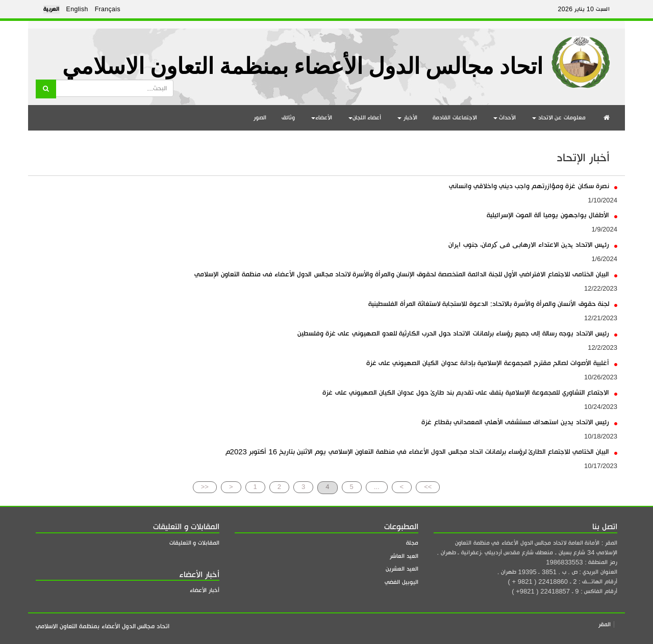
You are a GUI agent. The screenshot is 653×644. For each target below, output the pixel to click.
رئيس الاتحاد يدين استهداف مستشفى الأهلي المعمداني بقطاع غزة (519, 422)
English (77, 9)
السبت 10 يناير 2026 (584, 9)
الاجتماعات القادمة (455, 118)
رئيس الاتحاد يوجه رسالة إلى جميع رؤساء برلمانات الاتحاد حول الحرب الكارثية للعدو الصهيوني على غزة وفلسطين (457, 333)
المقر (605, 624)
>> (428, 487)
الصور (260, 118)
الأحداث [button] (505, 118)
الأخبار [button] (407, 118)
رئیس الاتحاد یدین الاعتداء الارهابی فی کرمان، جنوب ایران (533, 244)
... (377, 487)
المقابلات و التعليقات (194, 543)
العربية (52, 9)
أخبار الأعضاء (205, 590)
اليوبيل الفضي (401, 582)
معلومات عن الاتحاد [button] (559, 118)
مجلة (412, 543)
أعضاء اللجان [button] (365, 118)
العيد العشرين (402, 569)
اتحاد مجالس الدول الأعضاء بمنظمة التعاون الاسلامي (303, 67)
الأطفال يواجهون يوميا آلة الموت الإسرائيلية (552, 215)
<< (205, 487)
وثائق (288, 118)
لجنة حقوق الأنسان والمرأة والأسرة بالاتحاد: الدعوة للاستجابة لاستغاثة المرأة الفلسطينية (493, 304)
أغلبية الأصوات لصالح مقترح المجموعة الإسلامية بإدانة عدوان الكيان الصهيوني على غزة (492, 363)
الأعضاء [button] (322, 118)
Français (108, 9)
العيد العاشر (404, 556)
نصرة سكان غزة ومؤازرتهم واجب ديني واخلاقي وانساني (533, 186)
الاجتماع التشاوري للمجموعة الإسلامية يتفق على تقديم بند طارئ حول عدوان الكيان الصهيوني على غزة (470, 392)
